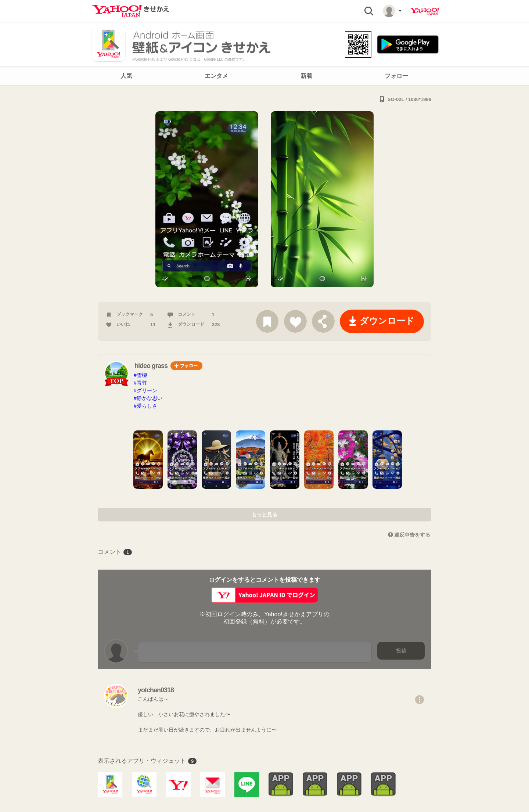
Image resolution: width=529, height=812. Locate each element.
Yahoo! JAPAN (424, 11)
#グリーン (145, 390)
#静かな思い (148, 398)
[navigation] (264, 76)
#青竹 (140, 383)
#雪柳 (140, 375)
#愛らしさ (145, 406)
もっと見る (264, 515)
